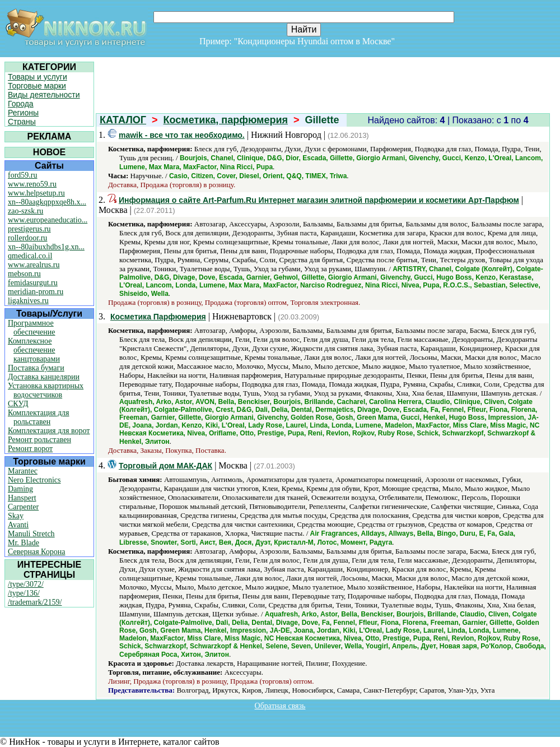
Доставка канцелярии (44, 377)
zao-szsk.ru (25, 211)
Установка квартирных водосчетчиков (46, 390)
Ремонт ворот (30, 449)
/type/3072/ (26, 584)
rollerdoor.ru (27, 238)
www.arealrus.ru (34, 265)
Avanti (18, 525)
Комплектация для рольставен (39, 417)
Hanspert (22, 498)
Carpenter (23, 507)
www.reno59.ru (32, 184)
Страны (22, 122)
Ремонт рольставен (39, 440)
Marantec (23, 471)
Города (21, 104)
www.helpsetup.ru (36, 193)
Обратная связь (280, 706)
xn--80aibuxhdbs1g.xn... (46, 247)
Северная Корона (36, 552)
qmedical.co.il (30, 256)
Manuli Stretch (31, 534)
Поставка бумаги (36, 368)
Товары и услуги (38, 77)
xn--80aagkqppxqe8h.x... (47, 202)
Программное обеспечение (32, 328)
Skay (16, 516)
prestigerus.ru (29, 229)
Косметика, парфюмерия (226, 120)
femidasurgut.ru (33, 283)
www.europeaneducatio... (48, 220)
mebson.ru (24, 274)
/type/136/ (24, 593)
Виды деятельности (44, 95)
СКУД (18, 404)
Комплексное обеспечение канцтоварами (34, 350)
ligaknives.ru (28, 301)
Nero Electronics (34, 480)
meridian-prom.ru (36, 292)
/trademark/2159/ (35, 602)
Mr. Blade (24, 543)
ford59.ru (23, 175)
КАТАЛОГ (123, 120)
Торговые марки (37, 86)
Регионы (23, 113)
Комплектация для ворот (49, 431)
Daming (20, 489)
